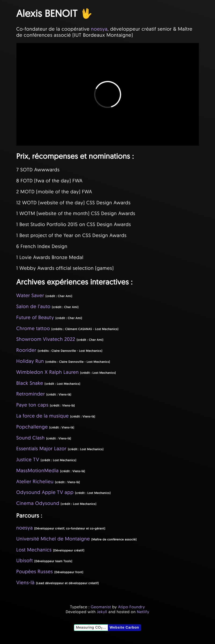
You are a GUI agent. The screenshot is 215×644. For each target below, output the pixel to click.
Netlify (143, 612)
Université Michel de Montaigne (53, 539)
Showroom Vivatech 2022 (46, 339)
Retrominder (31, 394)
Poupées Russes (35, 572)
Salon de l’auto (33, 306)
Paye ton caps (33, 405)
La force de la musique (43, 416)
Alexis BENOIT (47, 13)
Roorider (26, 350)
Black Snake (30, 383)
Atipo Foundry (132, 607)
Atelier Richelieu (35, 482)
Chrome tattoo (33, 328)
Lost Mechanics (34, 550)
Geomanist (101, 607)
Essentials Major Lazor (42, 449)
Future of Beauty (35, 317)
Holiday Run (30, 361)
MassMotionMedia (38, 471)
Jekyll (102, 612)
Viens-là (26, 583)
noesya (99, 29)
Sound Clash (31, 438)
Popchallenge (32, 427)
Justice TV (28, 460)
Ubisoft (25, 561)
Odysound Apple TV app (45, 492)
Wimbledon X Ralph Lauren (48, 372)
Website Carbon (124, 628)
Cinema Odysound (38, 503)
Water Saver (30, 295)
